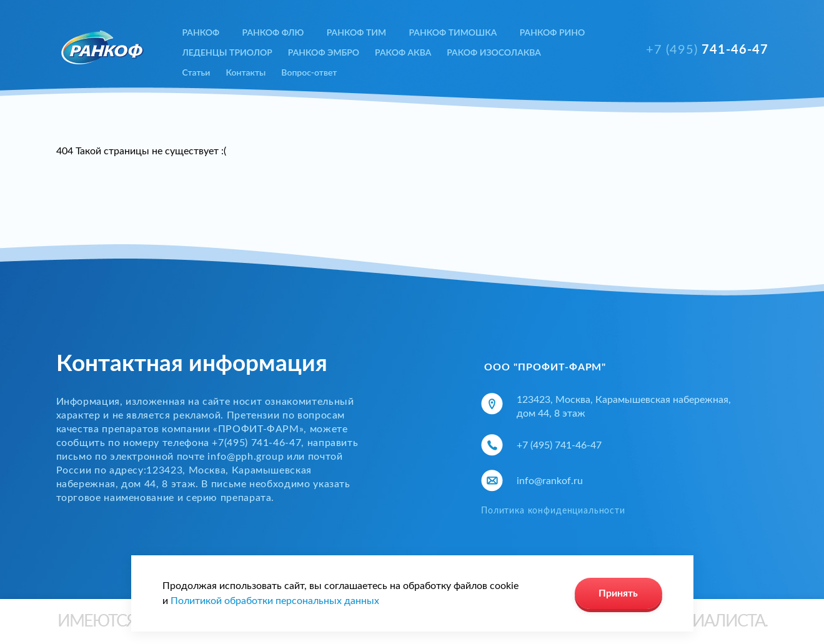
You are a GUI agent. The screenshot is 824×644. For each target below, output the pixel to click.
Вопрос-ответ (309, 72)
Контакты (246, 72)
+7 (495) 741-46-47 (559, 445)
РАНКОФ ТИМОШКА (453, 32)
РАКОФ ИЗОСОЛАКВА (494, 52)
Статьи (196, 72)
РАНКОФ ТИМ (356, 32)
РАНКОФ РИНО (552, 32)
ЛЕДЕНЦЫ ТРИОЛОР (227, 52)
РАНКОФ (201, 32)
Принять (618, 593)
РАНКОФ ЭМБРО (324, 52)
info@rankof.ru (550, 481)
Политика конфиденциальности (553, 511)
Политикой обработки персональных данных (275, 601)
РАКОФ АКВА (403, 52)
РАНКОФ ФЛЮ (273, 32)
